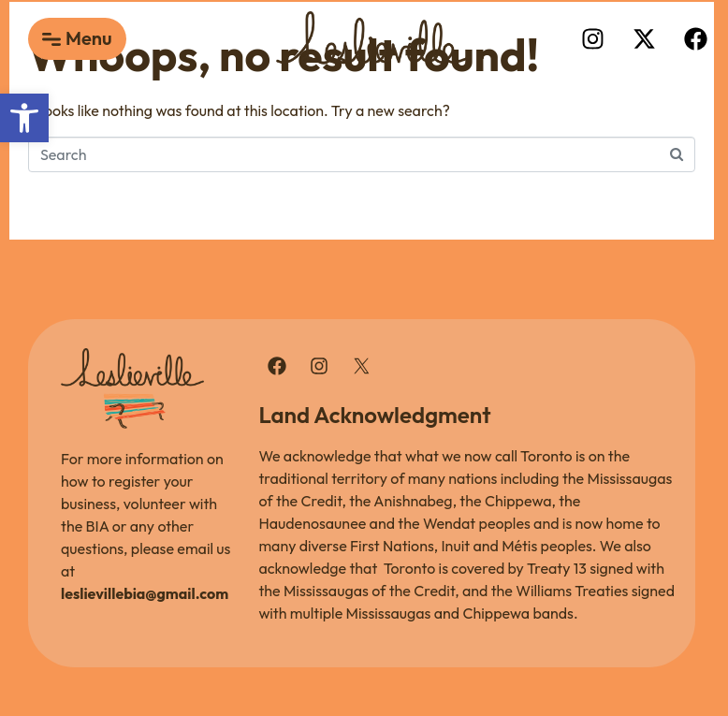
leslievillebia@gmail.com (145, 593)
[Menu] (51, 39)
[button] (24, 118)
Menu (89, 38)
